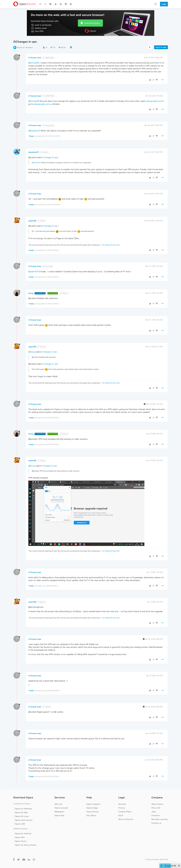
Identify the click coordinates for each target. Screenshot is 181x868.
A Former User (35, 58)
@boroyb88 (34, 63)
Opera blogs (92, 808)
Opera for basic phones (26, 845)
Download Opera (92, 23)
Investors (156, 815)
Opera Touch (21, 841)
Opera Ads (59, 815)
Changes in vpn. (51, 157)
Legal (122, 797)
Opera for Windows (25, 47)
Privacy (122, 808)
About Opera (157, 804)
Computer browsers (22, 804)
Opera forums (93, 812)
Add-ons (58, 804)
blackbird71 (34, 152)
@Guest (44, 152)
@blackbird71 (48, 126)
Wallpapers (60, 812)
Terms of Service (126, 819)
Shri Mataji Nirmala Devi (111, 245)
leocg (31, 293)
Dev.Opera (91, 815)
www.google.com (154, 101)
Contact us (156, 823)
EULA (121, 815)
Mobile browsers (20, 829)
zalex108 (32, 221)
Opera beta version (24, 820)
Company (157, 797)
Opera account (61, 808)
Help (89, 797)
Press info (156, 808)
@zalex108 (48, 266)
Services (60, 797)
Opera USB (20, 824)
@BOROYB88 (48, 58)
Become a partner (160, 819)
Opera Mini (20, 837)
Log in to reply (161, 47)
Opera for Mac (21, 812)
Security (122, 804)
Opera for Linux (22, 816)
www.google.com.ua (43, 104)
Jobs (154, 812)
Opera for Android (23, 833)
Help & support (93, 804)
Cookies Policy (125, 812)
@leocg (42, 347)
